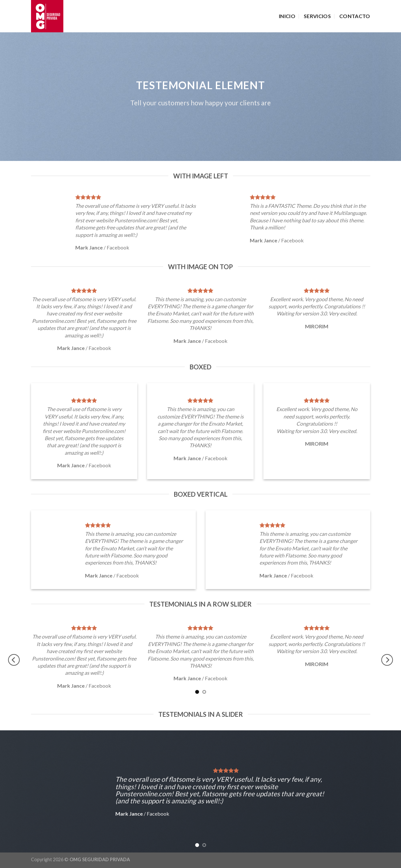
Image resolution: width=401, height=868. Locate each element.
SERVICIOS (317, 16)
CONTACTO (355, 16)
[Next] (387, 660)
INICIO (287, 16)
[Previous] (14, 660)
